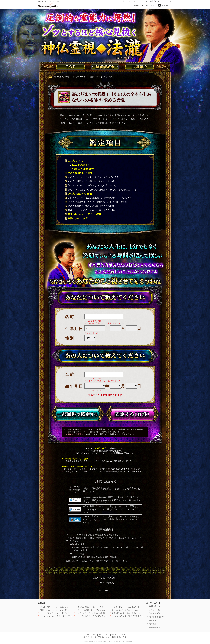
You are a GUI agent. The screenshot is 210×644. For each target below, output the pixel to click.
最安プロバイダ (120, 637)
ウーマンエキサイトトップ (145, 5)
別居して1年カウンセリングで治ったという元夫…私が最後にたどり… (69, 610)
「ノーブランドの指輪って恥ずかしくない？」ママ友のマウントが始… (70, 613)
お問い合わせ (155, 606)
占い (150, 1)
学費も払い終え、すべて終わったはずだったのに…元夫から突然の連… (141, 613)
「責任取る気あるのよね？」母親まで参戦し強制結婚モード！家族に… (106, 607)
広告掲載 (153, 624)
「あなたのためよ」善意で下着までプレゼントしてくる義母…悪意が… (141, 616)
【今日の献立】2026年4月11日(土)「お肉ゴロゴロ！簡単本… (137, 607)
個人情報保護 (155, 613)
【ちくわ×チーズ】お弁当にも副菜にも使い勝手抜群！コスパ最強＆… (105, 613)
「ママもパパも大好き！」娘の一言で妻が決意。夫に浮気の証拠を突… (70, 616)
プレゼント (157, 1)
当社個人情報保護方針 (74, 434)
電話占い (115, 635)
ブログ (101, 635)
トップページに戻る (105, 583)
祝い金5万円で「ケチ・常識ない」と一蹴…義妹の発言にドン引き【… (69, 607)
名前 (70, 317)
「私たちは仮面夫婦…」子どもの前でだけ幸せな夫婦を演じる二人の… (106, 610)
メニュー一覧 (167, 1)
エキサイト (166, 5)
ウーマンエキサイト (103, 637)
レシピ (136, 1)
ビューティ (143, 1)
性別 (70, 338)
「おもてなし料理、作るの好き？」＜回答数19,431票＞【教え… (103, 616)
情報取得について (156, 617)
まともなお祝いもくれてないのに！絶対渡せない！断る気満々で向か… (141, 610)
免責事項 (153, 621)
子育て (124, 1)
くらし (130, 1)
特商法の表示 (155, 628)
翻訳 (95, 635)
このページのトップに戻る (105, 578)
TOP (50, 77)
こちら (108, 500)
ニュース (87, 635)
